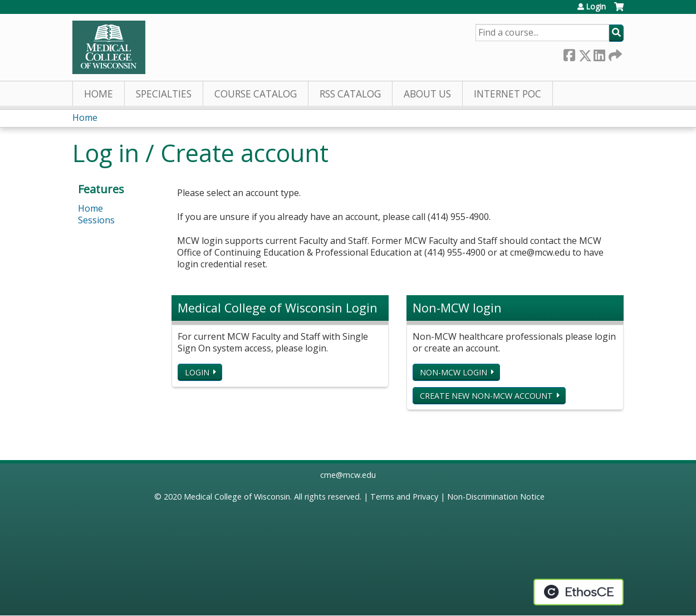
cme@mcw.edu (348, 475)
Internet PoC (508, 94)
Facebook (569, 53)
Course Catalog (256, 94)
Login (596, 7)
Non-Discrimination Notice (496, 497)
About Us (427, 94)
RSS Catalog (350, 94)
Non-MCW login (454, 372)
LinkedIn (599, 53)
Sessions (96, 220)
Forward (614, 53)
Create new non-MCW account (486, 396)
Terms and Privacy (404, 497)
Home (99, 94)
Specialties (164, 94)
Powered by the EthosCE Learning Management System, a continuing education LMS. (579, 592)
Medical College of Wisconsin (237, 497)
